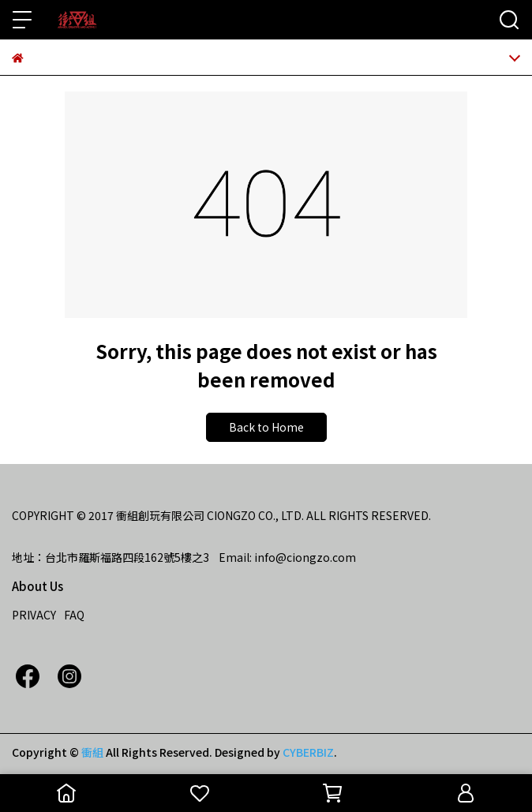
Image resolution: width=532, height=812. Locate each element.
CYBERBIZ (308, 752)
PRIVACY (34, 615)
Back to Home (266, 427)
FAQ (74, 615)
